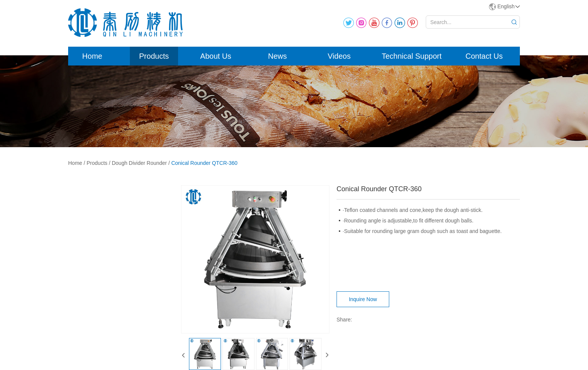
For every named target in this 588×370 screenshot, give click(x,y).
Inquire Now (363, 299)
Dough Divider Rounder (139, 163)
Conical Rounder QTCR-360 (204, 163)
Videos (339, 56)
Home (92, 56)
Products (154, 56)
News (277, 56)
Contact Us (484, 56)
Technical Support (412, 56)
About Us (216, 56)
